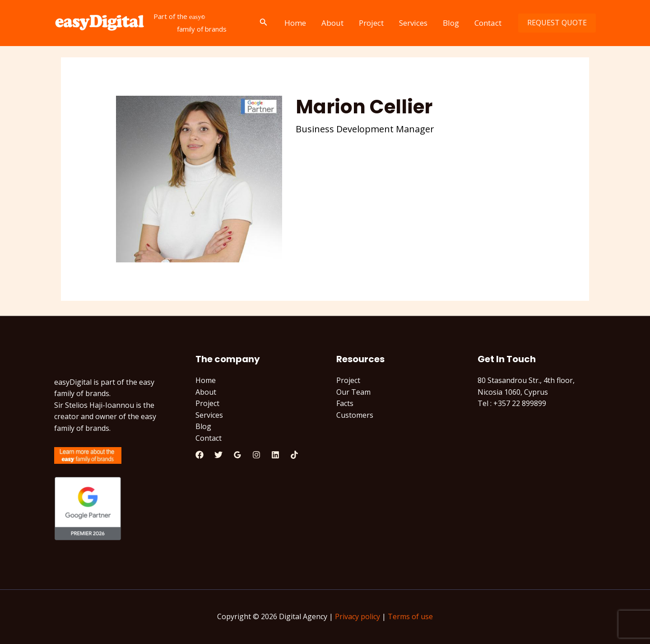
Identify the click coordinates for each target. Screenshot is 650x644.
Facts (345, 403)
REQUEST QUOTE (557, 23)
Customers (355, 415)
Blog (451, 23)
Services (413, 23)
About (332, 23)
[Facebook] (200, 455)
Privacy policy (357, 616)
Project (371, 23)
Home (295, 23)
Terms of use (410, 616)
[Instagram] (256, 455)
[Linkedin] (275, 455)
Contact (488, 23)
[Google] (237, 455)
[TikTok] (294, 455)
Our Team (353, 392)
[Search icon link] (264, 23)
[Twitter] (218, 455)
